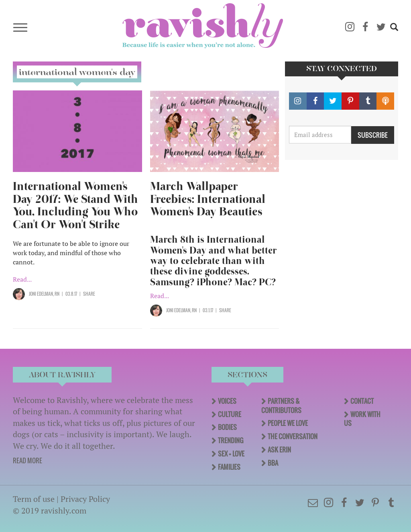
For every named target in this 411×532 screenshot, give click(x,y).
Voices (227, 401)
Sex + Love (231, 454)
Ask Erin (279, 450)
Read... (22, 279)
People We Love (288, 423)
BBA (273, 463)
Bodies (227, 427)
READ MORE (27, 460)
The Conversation (293, 436)
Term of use (34, 499)
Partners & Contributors (281, 406)
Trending (231, 440)
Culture (230, 414)
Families (229, 467)
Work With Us (362, 419)
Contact (362, 401)
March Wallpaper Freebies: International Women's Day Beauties (208, 199)
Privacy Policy (85, 499)
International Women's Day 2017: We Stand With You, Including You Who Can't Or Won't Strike (75, 206)
